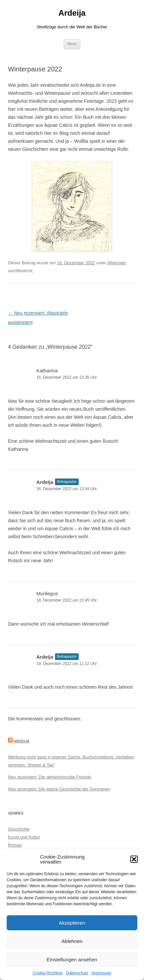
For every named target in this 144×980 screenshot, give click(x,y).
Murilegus (47, 593)
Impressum (101, 973)
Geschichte (19, 829)
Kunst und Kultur (24, 837)
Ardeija (72, 13)
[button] (134, 859)
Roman (15, 845)
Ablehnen (72, 941)
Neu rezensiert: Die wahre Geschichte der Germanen (59, 789)
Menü (72, 44)
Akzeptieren (72, 923)
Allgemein (116, 263)
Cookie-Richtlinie (48, 973)
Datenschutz (77, 973)
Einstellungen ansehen (72, 959)
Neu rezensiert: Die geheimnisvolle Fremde (49, 777)
